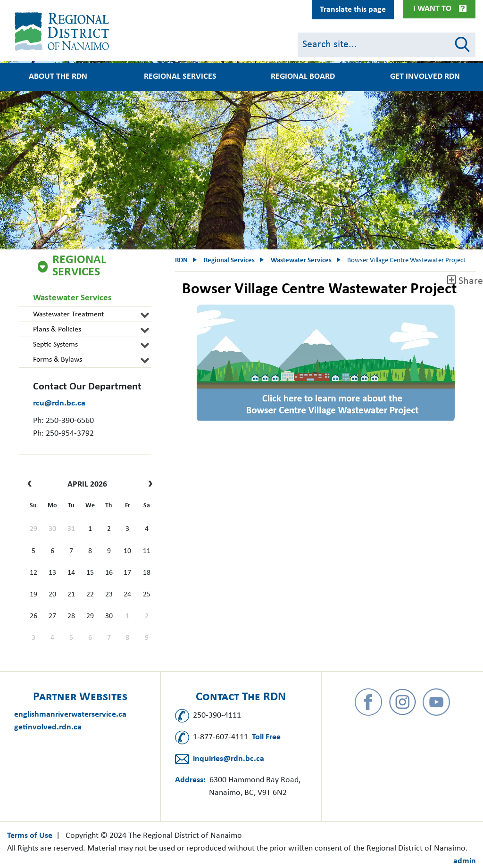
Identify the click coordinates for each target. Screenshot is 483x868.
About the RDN (58, 77)
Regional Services (180, 77)
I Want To (432, 9)
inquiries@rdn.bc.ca (229, 759)
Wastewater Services (72, 298)
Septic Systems (55, 345)
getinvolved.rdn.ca (48, 727)
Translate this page (353, 10)
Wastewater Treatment (68, 314)
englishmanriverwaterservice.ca (70, 715)
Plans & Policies (57, 330)
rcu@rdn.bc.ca (59, 403)
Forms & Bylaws (58, 360)
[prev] (32, 485)
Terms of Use (30, 836)
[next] (148, 485)
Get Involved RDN (425, 77)
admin (465, 861)
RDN (181, 260)
